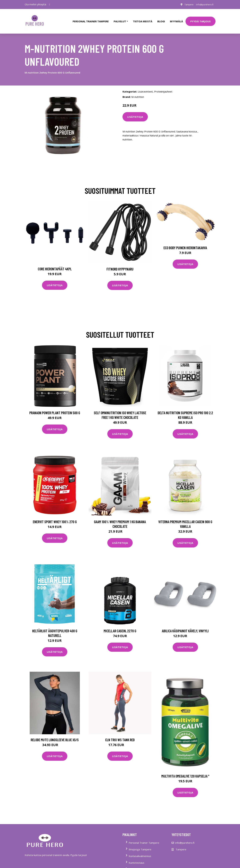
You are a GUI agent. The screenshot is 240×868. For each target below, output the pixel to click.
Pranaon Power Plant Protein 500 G (55, 408)
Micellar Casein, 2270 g (120, 626)
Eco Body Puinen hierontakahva (185, 243)
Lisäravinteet (145, 87)
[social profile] (50, 4)
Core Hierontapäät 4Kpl (55, 264)
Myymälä (176, 19)
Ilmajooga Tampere (140, 845)
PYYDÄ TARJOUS (200, 19)
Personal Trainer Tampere (144, 838)
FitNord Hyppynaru (120, 264)
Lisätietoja (135, 112)
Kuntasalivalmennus (140, 852)
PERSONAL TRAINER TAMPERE (91, 19)
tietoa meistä (143, 19)
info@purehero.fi (204, 4)
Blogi (161, 19)
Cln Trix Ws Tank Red (120, 735)
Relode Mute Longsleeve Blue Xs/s (55, 735)
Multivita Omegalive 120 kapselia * (185, 772)
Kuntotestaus (136, 858)
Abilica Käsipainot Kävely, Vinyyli (185, 626)
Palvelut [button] (120, 19)
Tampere (187, 4)
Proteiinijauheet (163, 87)
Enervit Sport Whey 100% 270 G (55, 517)
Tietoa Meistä (137, 865)
